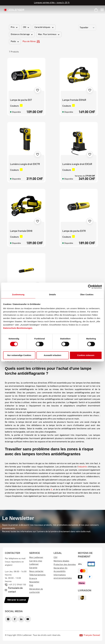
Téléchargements (37, 575)
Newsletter (34, 582)
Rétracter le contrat (17, 600)
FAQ (31, 586)
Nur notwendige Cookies (19, 355)
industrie (82, 467)
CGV (55, 558)
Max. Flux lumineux (49, 34)
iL (52, 490)
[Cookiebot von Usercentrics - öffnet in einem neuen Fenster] (90, 287)
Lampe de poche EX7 (21, 100)
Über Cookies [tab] (87, 294)
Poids (15, 42)
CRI (26, 27)
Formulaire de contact (15, 590)
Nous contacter (36, 571)
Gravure (33, 578)
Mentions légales (61, 561)
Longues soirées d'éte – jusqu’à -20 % (52, 3)
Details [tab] (53, 294)
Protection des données (65, 565)
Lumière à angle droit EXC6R (77, 164)
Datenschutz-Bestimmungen (18, 328)
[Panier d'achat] (96, 10)
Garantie (33, 568)
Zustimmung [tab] (18, 294)
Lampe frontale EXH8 (21, 231)
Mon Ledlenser (36, 558)
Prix (14, 27)
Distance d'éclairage (22, 34)
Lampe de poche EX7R (74, 231)
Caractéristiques (44, 27)
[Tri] (87, 28)
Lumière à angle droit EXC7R (25, 164)
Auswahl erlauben (53, 355)
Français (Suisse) (90, 635)
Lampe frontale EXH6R (74, 100)
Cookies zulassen (86, 355)
